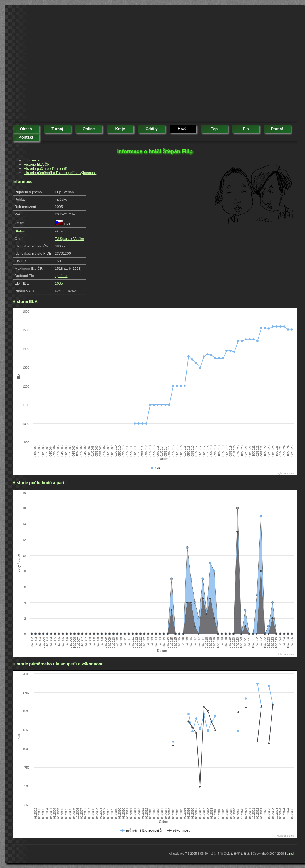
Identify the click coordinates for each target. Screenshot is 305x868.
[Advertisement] (52, 65)
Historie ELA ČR (37, 164)
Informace (32, 160)
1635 (59, 283)
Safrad (289, 854)
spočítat (61, 276)
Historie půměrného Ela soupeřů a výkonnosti (60, 173)
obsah (26, 129)
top (215, 129)
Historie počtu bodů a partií (45, 169)
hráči (183, 129)
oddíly (152, 129)
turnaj (57, 129)
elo (246, 129)
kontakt (26, 137)
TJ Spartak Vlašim (69, 239)
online (89, 129)
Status (20, 231)
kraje (120, 129)
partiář (277, 129)
